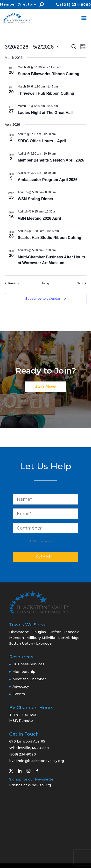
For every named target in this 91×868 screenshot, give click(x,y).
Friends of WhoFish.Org (30, 785)
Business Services (28, 664)
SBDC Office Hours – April (42, 141)
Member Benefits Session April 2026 (51, 160)
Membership (24, 672)
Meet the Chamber (29, 679)
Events (19, 694)
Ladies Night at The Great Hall (45, 113)
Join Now (45, 387)
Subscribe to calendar (43, 299)
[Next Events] (82, 284)
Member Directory (18, 4)
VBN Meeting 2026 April (39, 218)
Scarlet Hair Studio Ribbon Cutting (50, 238)
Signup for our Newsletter (32, 779)
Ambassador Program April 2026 (48, 180)
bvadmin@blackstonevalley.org (37, 761)
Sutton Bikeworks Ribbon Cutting (49, 74)
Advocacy (21, 687)
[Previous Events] (12, 284)
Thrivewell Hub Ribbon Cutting (46, 93)
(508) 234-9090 (76, 5)
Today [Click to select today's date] (45, 283)
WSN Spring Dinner (36, 199)
